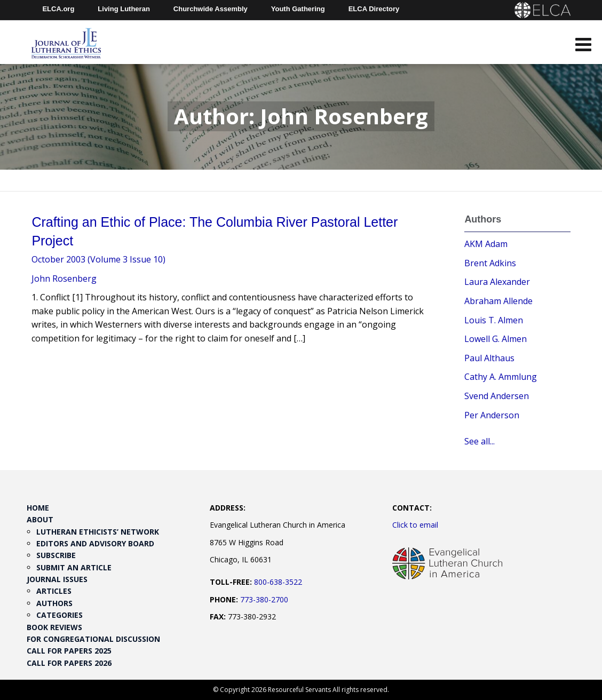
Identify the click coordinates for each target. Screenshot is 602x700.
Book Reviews (54, 627)
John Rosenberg (64, 279)
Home (38, 508)
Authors (54, 603)
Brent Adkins (490, 263)
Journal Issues (57, 579)
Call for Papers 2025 (69, 651)
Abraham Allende (498, 301)
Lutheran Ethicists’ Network (98, 532)
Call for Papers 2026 (69, 663)
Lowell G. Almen (496, 339)
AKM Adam (486, 244)
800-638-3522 (278, 582)
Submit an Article (74, 567)
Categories (60, 615)
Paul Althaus (489, 358)
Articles (54, 591)
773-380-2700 (264, 599)
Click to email (415, 525)
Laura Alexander (497, 282)
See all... (480, 441)
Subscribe (56, 555)
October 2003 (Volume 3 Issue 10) (98, 259)
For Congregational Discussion (93, 639)
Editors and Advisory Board (95, 543)
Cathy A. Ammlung (501, 377)
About (40, 519)
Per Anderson (492, 415)
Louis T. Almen (494, 320)
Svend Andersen (497, 396)
